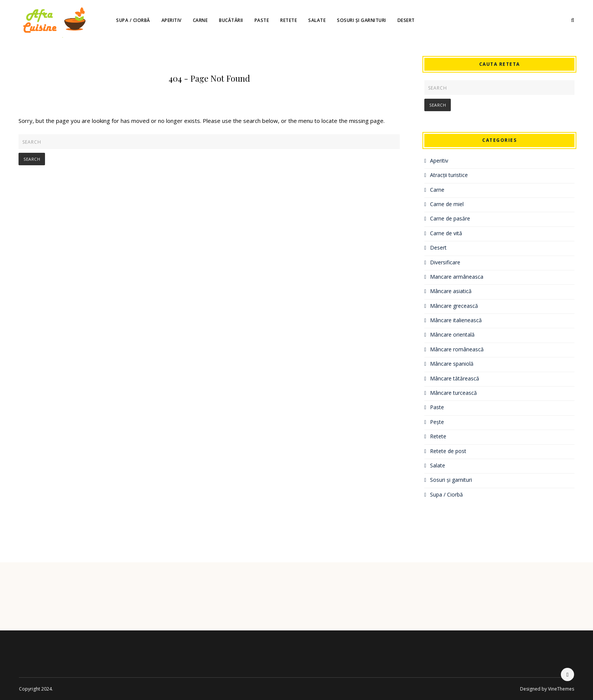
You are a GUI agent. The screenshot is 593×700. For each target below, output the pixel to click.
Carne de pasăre (450, 218)
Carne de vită (446, 233)
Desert (406, 20)
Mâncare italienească (456, 320)
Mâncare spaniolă (452, 364)
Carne (200, 20)
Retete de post (448, 451)
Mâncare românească (457, 349)
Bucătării (231, 20)
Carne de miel (447, 204)
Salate (317, 20)
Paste (262, 20)
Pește (437, 422)
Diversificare (445, 262)
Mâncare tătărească (455, 378)
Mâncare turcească (453, 393)
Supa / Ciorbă (133, 20)
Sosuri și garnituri (362, 20)
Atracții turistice (449, 175)
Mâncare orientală (452, 334)
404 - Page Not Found (209, 78)
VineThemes (561, 689)
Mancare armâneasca (457, 277)
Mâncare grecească (454, 306)
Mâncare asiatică (451, 291)
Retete (289, 20)
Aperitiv (172, 20)
